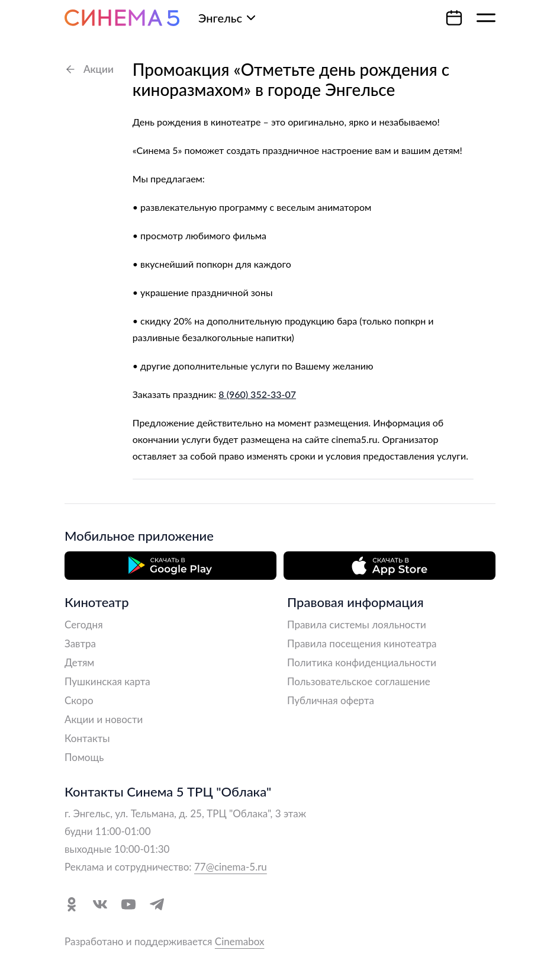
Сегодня (84, 625)
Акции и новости (104, 719)
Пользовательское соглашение (359, 681)
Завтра (80, 643)
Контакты (87, 738)
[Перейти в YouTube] (128, 904)
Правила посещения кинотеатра (362, 643)
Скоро (79, 700)
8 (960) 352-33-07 (257, 394)
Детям (79, 662)
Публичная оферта (331, 700)
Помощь (84, 757)
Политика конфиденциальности (362, 662)
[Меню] (486, 18)
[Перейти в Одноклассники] (72, 904)
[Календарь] (454, 18)
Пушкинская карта (107, 681)
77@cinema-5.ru (231, 867)
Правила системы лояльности (357, 625)
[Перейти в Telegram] (157, 904)
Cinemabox (240, 941)
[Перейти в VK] (100, 904)
